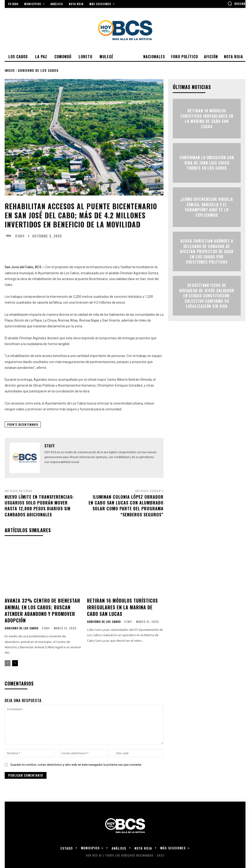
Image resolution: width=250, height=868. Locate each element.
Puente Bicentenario (23, 424)
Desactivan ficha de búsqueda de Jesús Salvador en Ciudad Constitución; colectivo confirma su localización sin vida (207, 296)
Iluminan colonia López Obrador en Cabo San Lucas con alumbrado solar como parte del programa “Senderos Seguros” (126, 506)
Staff (20, 236)
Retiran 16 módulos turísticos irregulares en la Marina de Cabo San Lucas (124, 606)
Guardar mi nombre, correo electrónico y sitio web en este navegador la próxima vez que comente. (76, 762)
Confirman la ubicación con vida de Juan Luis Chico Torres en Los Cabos (207, 163)
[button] (236, 3)
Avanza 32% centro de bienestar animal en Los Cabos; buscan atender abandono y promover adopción (40, 609)
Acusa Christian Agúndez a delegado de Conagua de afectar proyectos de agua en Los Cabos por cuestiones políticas (207, 251)
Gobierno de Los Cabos (38, 70)
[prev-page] (8, 660)
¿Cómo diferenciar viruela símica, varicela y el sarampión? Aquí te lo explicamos (207, 207)
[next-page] (15, 660)
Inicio (10, 70)
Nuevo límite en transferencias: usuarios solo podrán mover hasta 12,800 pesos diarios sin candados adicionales (39, 506)
